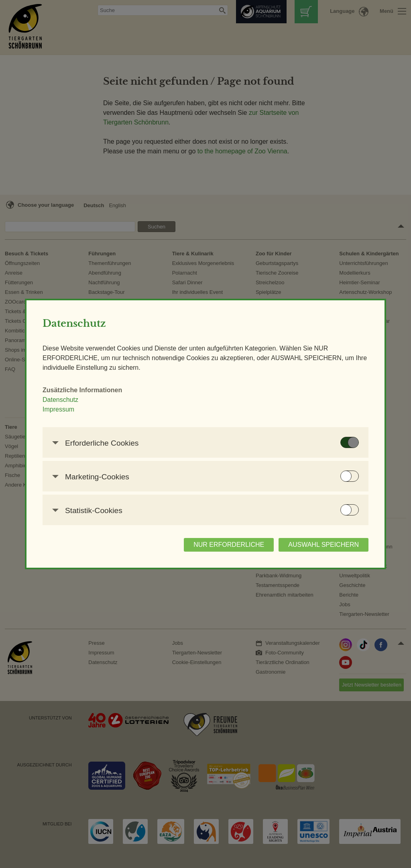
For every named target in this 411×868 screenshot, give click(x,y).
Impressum (58, 409)
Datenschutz (60, 400)
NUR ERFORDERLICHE (229, 545)
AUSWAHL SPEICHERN (324, 545)
